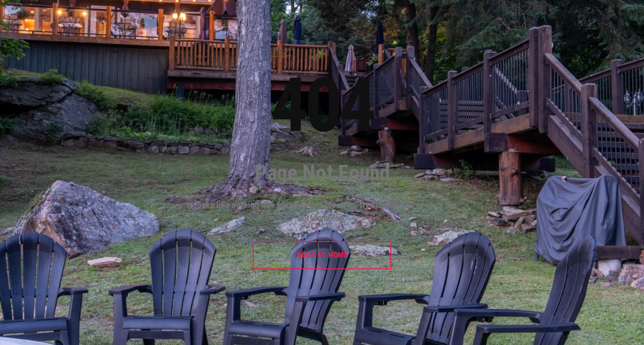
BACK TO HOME (322, 255)
